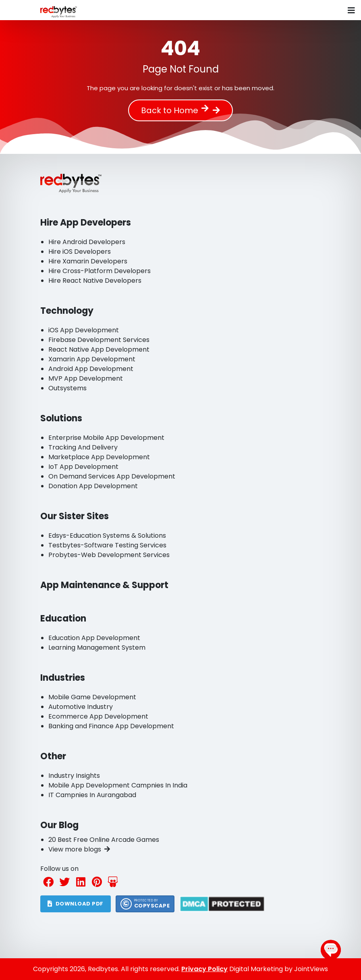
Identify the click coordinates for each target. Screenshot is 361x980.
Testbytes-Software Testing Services (107, 545)
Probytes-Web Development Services (109, 555)
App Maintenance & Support (104, 585)
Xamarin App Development (92, 359)
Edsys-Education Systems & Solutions (107, 536)
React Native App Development (99, 349)
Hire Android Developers (87, 242)
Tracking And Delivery (83, 447)
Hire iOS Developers (80, 252)
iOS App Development (84, 330)
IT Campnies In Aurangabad (92, 795)
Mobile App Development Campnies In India (118, 785)
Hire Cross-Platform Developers (100, 271)
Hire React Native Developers (95, 281)
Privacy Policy (204, 969)
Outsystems (67, 388)
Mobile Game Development (92, 697)
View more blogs (79, 849)
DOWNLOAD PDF (76, 904)
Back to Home (175, 110)
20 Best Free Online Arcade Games (104, 840)
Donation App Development (93, 486)
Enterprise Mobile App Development (106, 438)
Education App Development (94, 638)
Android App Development (91, 369)
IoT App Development (83, 467)
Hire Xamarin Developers (88, 261)
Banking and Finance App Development (111, 726)
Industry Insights (74, 776)
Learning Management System (97, 647)
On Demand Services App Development (112, 476)
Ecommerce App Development (98, 716)
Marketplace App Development (99, 457)
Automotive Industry (81, 707)
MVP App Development (86, 378)
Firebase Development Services (99, 340)
